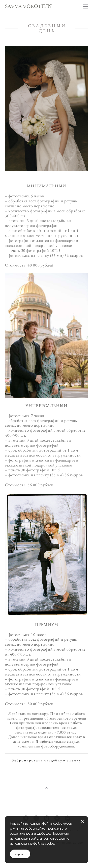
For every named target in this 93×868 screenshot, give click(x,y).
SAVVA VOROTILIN (28, 7)
